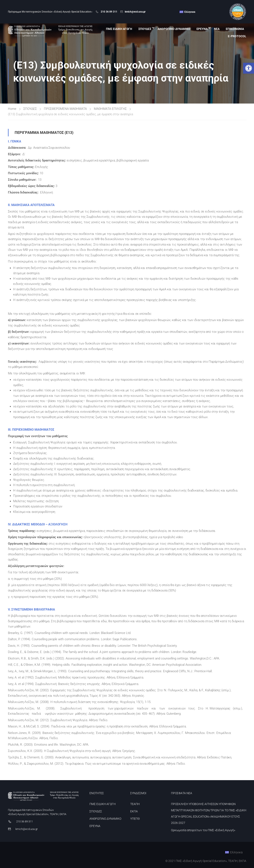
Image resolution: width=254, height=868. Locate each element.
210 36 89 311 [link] (109, 12)
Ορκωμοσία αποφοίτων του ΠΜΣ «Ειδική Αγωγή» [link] (203, 830)
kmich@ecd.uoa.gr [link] (135, 12)
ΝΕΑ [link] (217, 29)
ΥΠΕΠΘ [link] (135, 819)
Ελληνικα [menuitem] (190, 12)
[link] (249, 68)
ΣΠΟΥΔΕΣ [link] (145, 29)
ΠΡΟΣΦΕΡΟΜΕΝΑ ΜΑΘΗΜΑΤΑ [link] (65, 109)
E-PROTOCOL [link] (237, 36)
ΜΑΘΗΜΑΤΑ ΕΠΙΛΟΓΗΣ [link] (110, 109)
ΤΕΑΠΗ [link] (135, 804)
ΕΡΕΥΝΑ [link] (202, 29)
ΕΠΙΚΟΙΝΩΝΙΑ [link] (235, 29)
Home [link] (12, 109)
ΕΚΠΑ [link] (134, 811)
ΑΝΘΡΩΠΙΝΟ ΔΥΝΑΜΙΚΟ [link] (174, 29)
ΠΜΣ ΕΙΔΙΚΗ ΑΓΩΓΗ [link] (119, 29)
